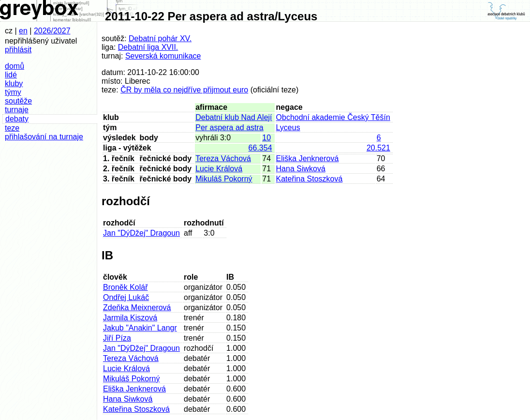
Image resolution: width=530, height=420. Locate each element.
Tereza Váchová (223, 158)
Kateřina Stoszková (309, 179)
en (23, 31)
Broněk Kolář (125, 287)
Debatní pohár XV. (160, 38)
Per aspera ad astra (229, 127)
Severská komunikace (163, 56)
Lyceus (288, 127)
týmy (13, 92)
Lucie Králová (219, 169)
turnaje (17, 110)
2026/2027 (52, 31)
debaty (17, 119)
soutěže (18, 101)
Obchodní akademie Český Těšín (333, 117)
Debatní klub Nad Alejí (234, 117)
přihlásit (18, 50)
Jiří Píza (117, 338)
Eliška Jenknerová (308, 158)
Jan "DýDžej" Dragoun (141, 233)
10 (266, 138)
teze (12, 128)
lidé (11, 75)
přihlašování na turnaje (44, 137)
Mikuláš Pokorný (224, 179)
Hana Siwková (301, 169)
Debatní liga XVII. (148, 47)
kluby (14, 83)
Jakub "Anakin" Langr (140, 328)
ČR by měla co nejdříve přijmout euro (184, 90)
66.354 (260, 148)
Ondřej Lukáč (126, 297)
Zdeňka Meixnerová (137, 307)
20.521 (378, 148)
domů (15, 66)
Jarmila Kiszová (130, 318)
